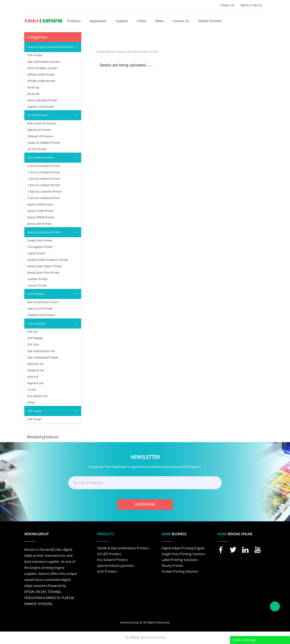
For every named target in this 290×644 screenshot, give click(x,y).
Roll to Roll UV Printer (42, 123)
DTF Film (33, 345)
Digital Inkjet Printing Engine (183, 548)
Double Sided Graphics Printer (48, 260)
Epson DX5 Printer (40, 224)
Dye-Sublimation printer (44, 62)
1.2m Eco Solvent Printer (44, 172)
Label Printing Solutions (180, 560)
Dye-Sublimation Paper (43, 357)
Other (31, 402)
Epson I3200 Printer (41, 204)
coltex (142, 21)
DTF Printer (35, 55)
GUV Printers (107, 571)
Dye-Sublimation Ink (41, 351)
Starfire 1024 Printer (41, 107)
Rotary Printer (172, 566)
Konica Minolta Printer (42, 100)
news (159, 21)
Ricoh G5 (33, 87)
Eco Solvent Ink (37, 396)
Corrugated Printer (40, 247)
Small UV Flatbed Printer (44, 143)
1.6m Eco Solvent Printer (44, 179)
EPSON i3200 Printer (41, 74)
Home (100, 52)
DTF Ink (32, 332)
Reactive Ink (35, 364)
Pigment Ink (35, 383)
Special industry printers (122, 52)
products (74, 21)
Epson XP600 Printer (41, 217)
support (122, 21)
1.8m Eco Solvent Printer (44, 185)
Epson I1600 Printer (41, 211)
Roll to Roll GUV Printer (43, 302)
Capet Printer (36, 253)
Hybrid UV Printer (39, 130)
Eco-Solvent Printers (112, 560)
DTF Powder (35, 338)
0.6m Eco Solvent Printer (44, 166)
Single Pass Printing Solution (183, 554)
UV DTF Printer (37, 149)
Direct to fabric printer (43, 68)
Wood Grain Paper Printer (45, 266)
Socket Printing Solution (180, 571)
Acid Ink (33, 377)
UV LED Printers (109, 554)
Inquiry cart (228, 5)
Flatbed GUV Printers (41, 315)
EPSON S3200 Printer (41, 81)
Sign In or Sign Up (251, 5)
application (98, 21)
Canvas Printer (37, 285)
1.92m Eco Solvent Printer (45, 192)
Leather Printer (38, 279)
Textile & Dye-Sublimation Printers (123, 548)
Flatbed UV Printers (40, 136)
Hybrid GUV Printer (40, 309)
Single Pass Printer (40, 240)
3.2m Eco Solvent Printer (44, 198)
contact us (181, 21)
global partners (210, 21)
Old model (34, 419)
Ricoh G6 (33, 94)
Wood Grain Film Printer (44, 273)
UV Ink (32, 390)
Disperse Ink (36, 370)
